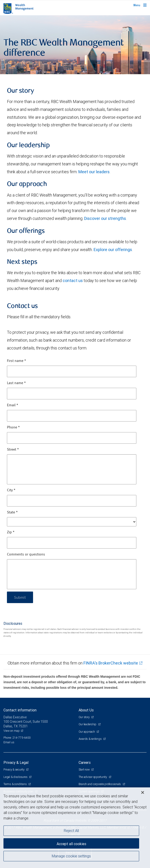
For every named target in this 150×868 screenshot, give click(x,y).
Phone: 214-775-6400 (17, 738)
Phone (13, 428)
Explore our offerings (113, 250)
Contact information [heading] (20, 710)
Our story (84, 717)
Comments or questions (26, 555)
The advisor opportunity (93, 777)
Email (13, 405)
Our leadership (88, 724)
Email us (9, 742)
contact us (73, 281)
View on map (12, 731)
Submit (20, 597)
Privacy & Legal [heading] (16, 762)
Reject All (71, 831)
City (11, 490)
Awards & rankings (90, 739)
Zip (11, 532)
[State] (72, 522)
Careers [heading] (85, 762)
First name (17, 361)
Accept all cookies (71, 844)
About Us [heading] (86, 710)
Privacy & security (14, 769)
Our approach (87, 732)
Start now (84, 769)
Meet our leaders (94, 172)
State (12, 513)
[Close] (143, 792)
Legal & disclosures (16, 777)
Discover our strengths (105, 218)
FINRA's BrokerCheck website (111, 663)
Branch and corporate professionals (100, 784)
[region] (75, 828)
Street (13, 450)
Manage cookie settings (71, 856)
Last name (16, 383)
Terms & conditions (15, 784)
